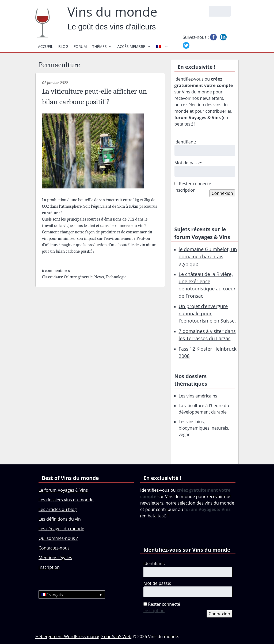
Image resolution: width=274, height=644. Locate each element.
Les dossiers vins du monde (66, 500)
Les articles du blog (58, 509)
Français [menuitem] (55, 595)
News (99, 277)
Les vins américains (198, 396)
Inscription (185, 190)
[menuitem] (72, 594)
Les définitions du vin (60, 519)
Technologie (116, 277)
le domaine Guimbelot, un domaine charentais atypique (208, 256)
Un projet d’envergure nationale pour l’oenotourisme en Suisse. (207, 313)
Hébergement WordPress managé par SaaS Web (83, 637)
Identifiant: (185, 142)
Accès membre (134, 46)
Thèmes (102, 46)
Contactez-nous (54, 548)
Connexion (222, 193)
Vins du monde (112, 12)
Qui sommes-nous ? (58, 538)
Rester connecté (195, 184)
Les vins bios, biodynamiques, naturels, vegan (204, 428)
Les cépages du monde (61, 529)
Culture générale (78, 277)
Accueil (45, 46)
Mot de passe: (188, 163)
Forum (80, 46)
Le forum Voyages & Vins (63, 490)
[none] (72, 594)
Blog (63, 46)
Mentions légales (55, 558)
